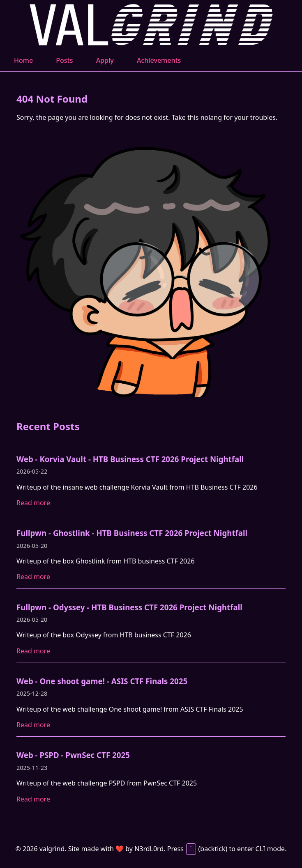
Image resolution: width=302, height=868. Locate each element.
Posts (64, 60)
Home (23, 60)
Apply (105, 60)
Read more (33, 503)
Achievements (159, 60)
